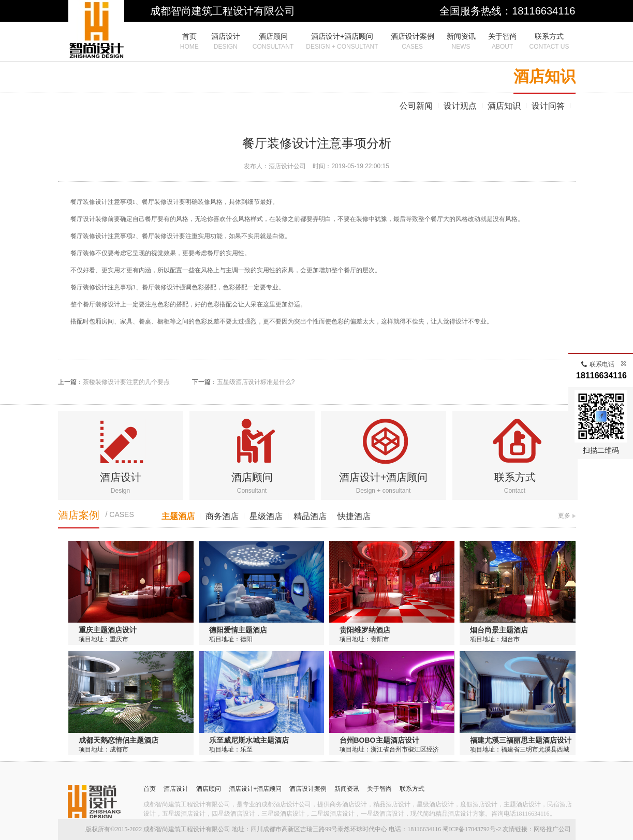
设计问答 (548, 106)
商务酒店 (222, 516)
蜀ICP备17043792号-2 (472, 829)
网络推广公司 (552, 829)
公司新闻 (416, 106)
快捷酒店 (354, 516)
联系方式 (515, 477)
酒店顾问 (252, 477)
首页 (150, 789)
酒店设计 (121, 477)
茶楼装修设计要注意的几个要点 (126, 382)
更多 (564, 515)
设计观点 (460, 106)
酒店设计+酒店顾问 (384, 477)
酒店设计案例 (308, 789)
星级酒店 (266, 516)
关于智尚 (379, 789)
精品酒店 (310, 516)
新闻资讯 (347, 789)
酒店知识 (504, 106)
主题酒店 (178, 516)
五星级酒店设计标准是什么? (256, 382)
